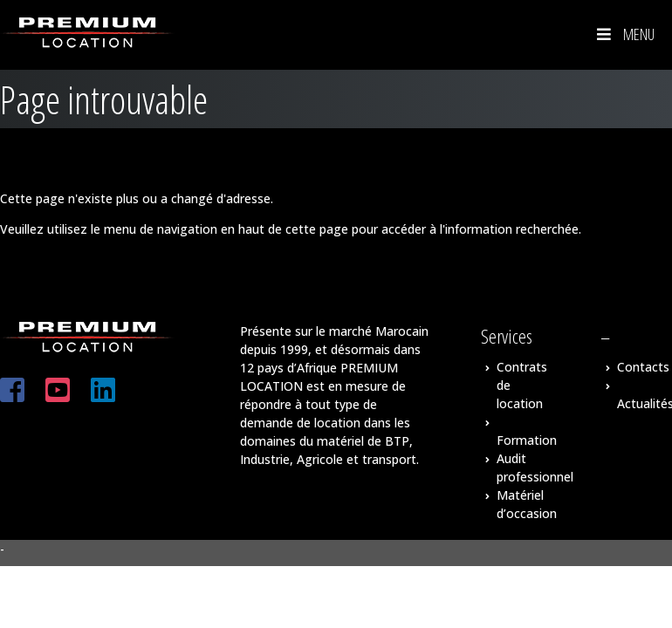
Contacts (643, 367)
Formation (527, 440)
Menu (624, 34)
